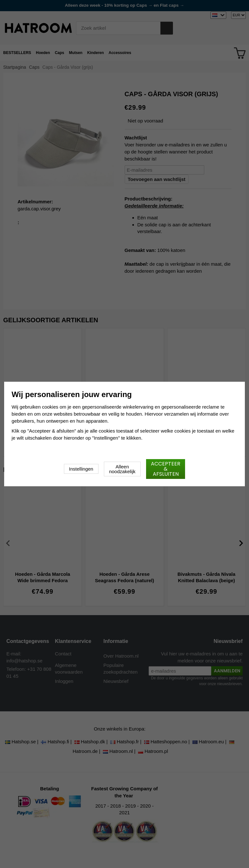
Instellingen (81, 469)
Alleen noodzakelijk (122, 469)
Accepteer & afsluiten (166, 469)
